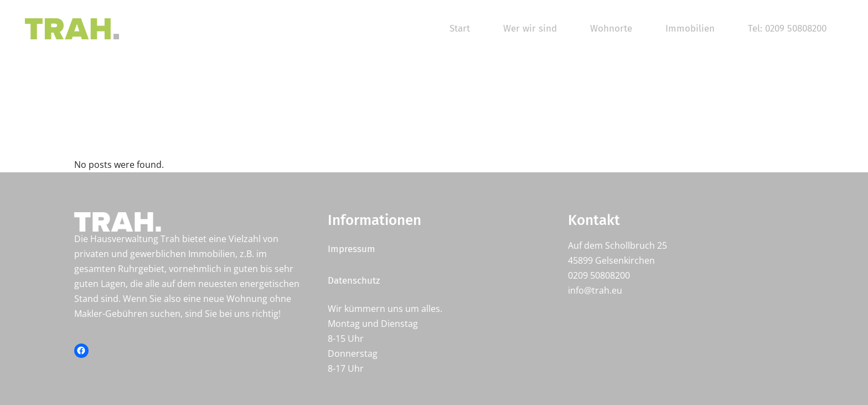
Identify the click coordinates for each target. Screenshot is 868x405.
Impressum (352, 249)
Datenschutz (354, 281)
